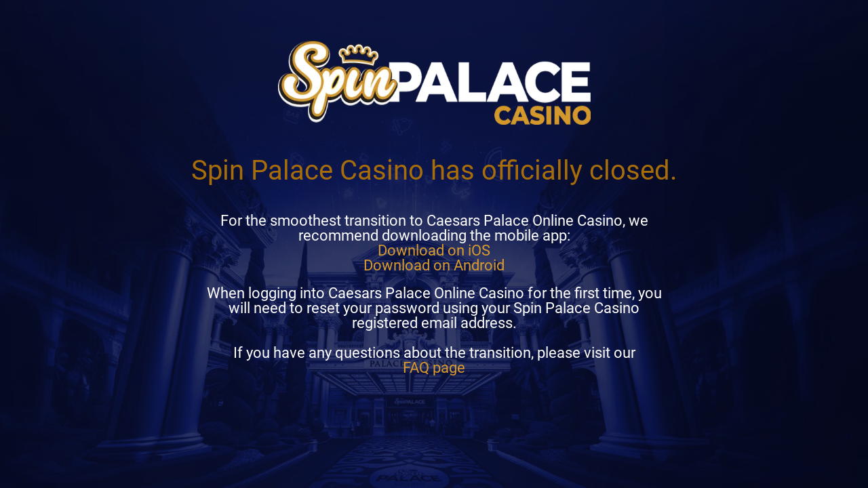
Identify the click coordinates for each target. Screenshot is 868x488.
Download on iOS (434, 250)
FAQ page (434, 368)
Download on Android (434, 265)
